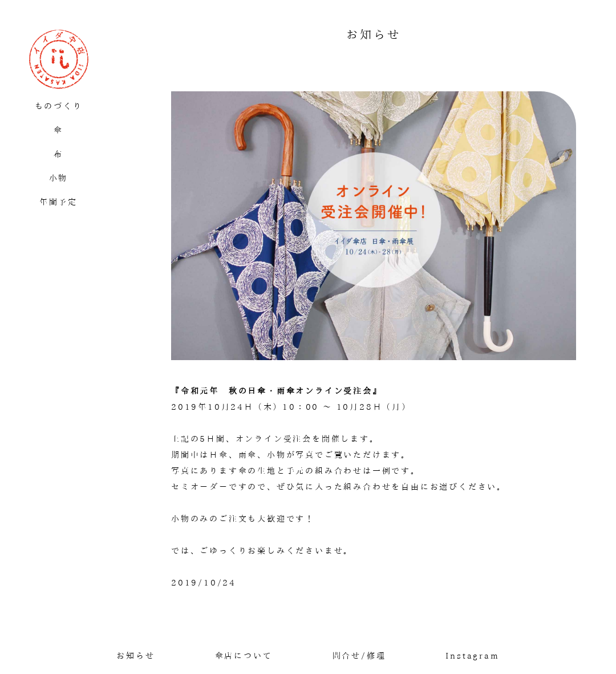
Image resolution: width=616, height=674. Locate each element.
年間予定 (58, 202)
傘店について (244, 656)
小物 (59, 178)
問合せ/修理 (359, 656)
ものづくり (59, 106)
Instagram (472, 656)
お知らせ (135, 656)
